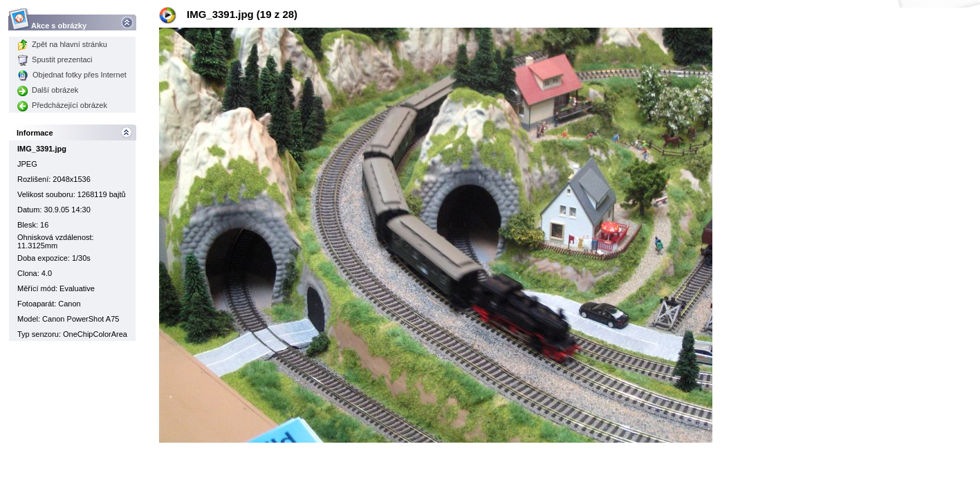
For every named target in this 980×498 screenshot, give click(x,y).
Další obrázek (48, 90)
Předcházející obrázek (62, 105)
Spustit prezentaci (55, 59)
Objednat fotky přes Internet (72, 75)
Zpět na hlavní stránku (62, 44)
